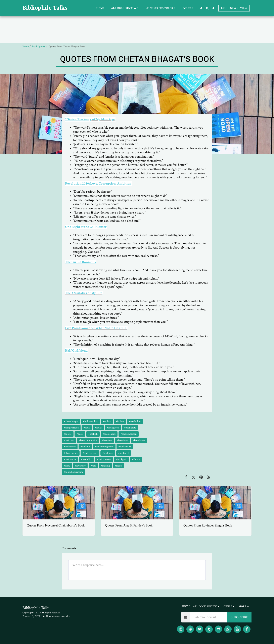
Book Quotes (39, 46)
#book (87, 428)
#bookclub (69, 440)
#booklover (122, 440)
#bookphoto (70, 447)
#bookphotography (104, 447)
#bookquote (130, 428)
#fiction (120, 421)
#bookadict (86, 459)
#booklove (107, 440)
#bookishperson (129, 434)
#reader (119, 466)
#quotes (68, 434)
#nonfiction (135, 421)
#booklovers (139, 440)
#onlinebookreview (73, 472)
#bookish (93, 434)
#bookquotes (113, 428)
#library (136, 459)
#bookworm (70, 459)
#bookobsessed (104, 459)
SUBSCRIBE (239, 617)
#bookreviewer (90, 453)
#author (107, 421)
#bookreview (125, 447)
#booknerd (124, 453)
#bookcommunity (88, 440)
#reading (105, 466)
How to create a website (58, 616)
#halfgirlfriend (71, 428)
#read (93, 466)
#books (98, 428)
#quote (80, 434)
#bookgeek (122, 459)
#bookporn (108, 453)
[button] (126, 8)
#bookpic (85, 447)
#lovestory (80, 466)
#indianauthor (90, 421)
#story (67, 466)
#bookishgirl (109, 434)
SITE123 (39, 616)
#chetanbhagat (71, 421)
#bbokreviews (71, 453)
